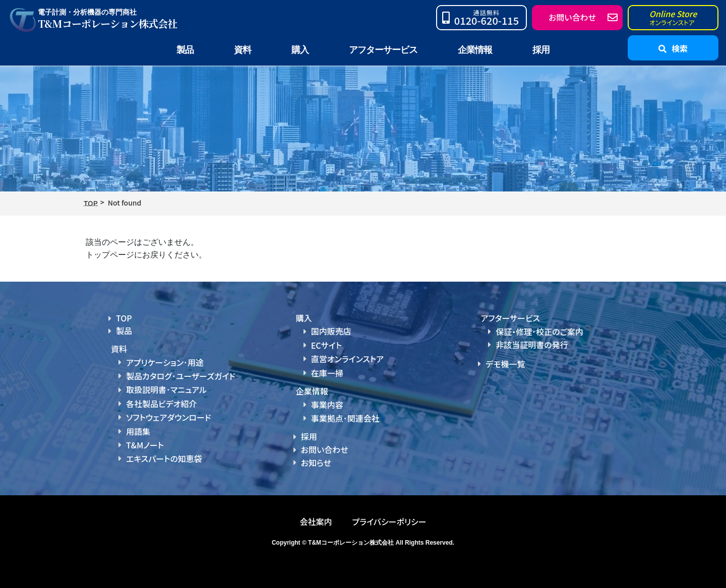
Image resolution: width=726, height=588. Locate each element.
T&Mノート (145, 445)
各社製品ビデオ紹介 (161, 404)
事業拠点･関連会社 (345, 418)
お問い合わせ (325, 449)
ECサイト (326, 345)
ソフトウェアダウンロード (169, 417)
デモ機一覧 (505, 364)
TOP (124, 318)
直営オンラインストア (347, 359)
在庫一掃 (327, 373)
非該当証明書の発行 (532, 345)
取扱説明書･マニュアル (166, 389)
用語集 (138, 431)
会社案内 (316, 521)
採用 (541, 50)
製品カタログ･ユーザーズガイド (181, 376)
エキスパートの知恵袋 (164, 459)
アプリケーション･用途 (165, 362)
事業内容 (327, 405)
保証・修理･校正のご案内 (539, 332)
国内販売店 (331, 331)
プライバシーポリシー (389, 521)
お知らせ (316, 463)
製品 (124, 331)
